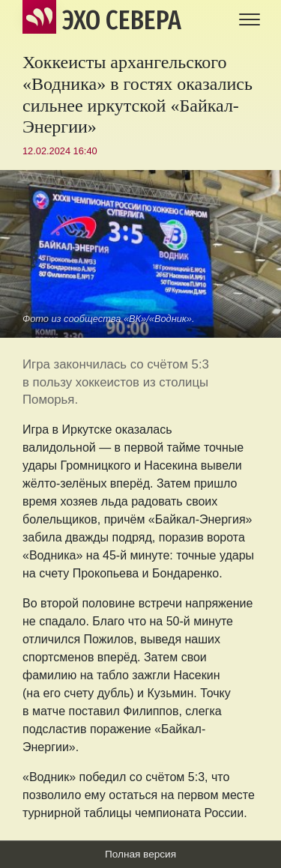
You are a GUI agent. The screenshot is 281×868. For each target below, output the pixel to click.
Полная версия (140, 854)
